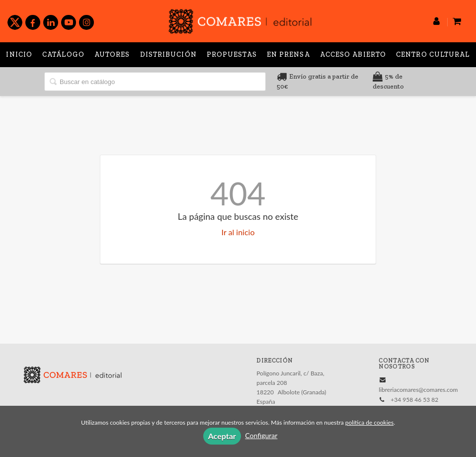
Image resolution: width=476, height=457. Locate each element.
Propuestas (232, 54)
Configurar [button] (261, 435)
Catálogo (63, 54)
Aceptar (222, 436)
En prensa (288, 54)
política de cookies (369, 422)
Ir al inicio (238, 232)
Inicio (19, 54)
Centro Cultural (433, 54)
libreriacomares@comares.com (418, 390)
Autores (112, 54)
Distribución (168, 54)
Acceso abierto (353, 54)
